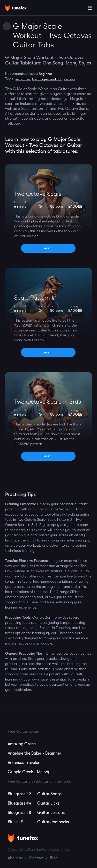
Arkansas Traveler (24, 763)
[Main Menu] (90, 8)
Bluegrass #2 (19, 794)
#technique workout (47, 79)
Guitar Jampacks (53, 822)
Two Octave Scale (38, 194)
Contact (36, 858)
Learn (47, 248)
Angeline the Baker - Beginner (35, 753)
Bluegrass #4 (19, 803)
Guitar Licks (48, 803)
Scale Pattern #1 (35, 298)
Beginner (46, 74)
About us (15, 858)
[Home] (21, 9)
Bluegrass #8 (19, 813)
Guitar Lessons (51, 813)
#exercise (23, 79)
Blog (54, 858)
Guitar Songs (49, 794)
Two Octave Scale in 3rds (48, 402)
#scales (69, 79)
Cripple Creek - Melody (29, 772)
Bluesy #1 (16, 822)
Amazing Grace (22, 744)
